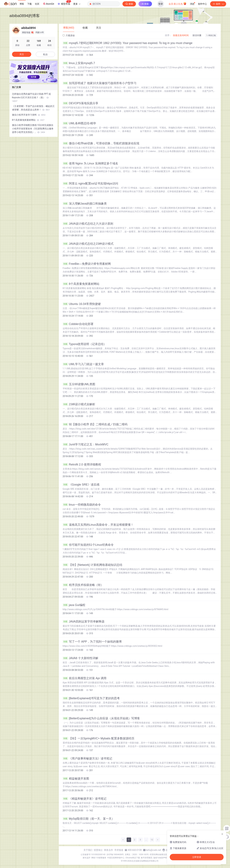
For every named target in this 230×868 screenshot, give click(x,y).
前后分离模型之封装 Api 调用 (85, 678)
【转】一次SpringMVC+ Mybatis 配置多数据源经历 (99, 738)
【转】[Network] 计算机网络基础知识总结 (92, 565)
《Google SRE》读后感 (81, 485)
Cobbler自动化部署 (78, 324)
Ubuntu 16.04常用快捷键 (82, 304)
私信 (45, 54)
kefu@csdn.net (154, 850)
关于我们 (88, 850)
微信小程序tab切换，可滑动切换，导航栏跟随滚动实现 (101, 143)
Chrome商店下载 (133, 858)
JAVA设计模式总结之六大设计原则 (88, 224)
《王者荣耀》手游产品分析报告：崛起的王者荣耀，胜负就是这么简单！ (33, 108)
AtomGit (48, 4)
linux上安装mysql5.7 (79, 63)
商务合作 (109, 850)
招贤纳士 (98, 850)
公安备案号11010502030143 (93, 855)
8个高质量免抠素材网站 (81, 284)
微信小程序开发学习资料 (29, 115)
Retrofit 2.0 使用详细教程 (82, 465)
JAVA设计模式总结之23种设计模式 (88, 244)
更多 (77, 4)
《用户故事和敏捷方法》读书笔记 (87, 758)
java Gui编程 (74, 605)
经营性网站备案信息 (158, 855)
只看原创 (69, 35)
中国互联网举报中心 (116, 858)
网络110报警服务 (99, 858)
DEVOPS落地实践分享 (80, 103)
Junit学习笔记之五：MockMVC (86, 444)
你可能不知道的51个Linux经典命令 (88, 545)
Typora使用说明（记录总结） (85, 344)
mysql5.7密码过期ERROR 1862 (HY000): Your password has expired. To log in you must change (128, 43)
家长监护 (87, 858)
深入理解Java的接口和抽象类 (85, 204)
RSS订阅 (211, 35)
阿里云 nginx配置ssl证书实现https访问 (90, 184)
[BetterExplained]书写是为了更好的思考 (91, 698)
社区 (37, 4)
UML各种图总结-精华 (79, 123)
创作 (218, 4)
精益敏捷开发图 (76, 779)
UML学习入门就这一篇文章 (83, 364)
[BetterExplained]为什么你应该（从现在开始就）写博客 (101, 718)
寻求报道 (119, 850)
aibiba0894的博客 (25, 16)
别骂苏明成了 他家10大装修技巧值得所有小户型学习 (100, 83)
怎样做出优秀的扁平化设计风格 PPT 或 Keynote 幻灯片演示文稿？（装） (31, 97)
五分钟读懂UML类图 (79, 384)
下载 (29, 4)
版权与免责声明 (160, 858)
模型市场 (64, 3)
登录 (161, 4)
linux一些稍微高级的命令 (82, 505)
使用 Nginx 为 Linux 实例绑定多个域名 (90, 163)
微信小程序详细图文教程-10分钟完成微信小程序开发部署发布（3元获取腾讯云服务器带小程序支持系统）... (33, 129)
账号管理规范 (147, 858)
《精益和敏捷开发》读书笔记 (85, 799)
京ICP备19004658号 (115, 855)
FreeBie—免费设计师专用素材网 (87, 264)
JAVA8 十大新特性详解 (80, 658)
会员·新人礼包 (178, 4)
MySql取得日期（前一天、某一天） (89, 819)
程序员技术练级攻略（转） (83, 585)
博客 (22, 4)
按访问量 (197, 35)
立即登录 (197, 857)
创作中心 (202, 4)
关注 (22, 54)
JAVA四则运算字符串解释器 (84, 622)
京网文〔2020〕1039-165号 (137, 855)
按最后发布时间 (181, 35)
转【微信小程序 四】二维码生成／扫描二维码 (95, 424)
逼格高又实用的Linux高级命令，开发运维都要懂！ (98, 525)
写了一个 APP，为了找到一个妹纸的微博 (92, 642)
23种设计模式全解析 (79, 404)
